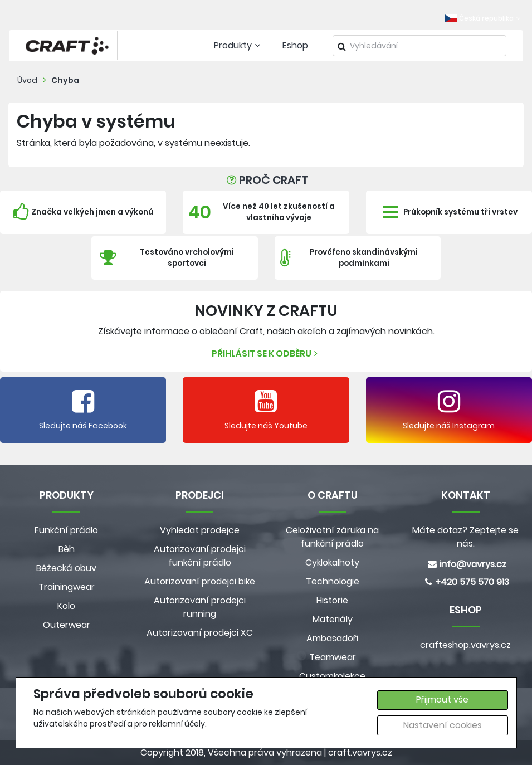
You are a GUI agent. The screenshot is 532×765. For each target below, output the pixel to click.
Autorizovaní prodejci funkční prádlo (200, 556)
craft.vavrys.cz (360, 752)
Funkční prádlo (66, 530)
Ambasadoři (332, 638)
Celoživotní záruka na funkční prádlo (332, 537)
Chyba (65, 80)
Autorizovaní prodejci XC (200, 633)
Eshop (295, 45)
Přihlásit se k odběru (266, 354)
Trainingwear (67, 587)
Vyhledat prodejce (200, 530)
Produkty (238, 45)
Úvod (27, 80)
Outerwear (67, 625)
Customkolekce (332, 676)
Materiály (333, 619)
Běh (67, 549)
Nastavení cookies (443, 725)
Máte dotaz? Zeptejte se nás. (465, 537)
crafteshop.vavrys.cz (465, 645)
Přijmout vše (442, 700)
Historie (332, 600)
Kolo (66, 606)
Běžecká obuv (66, 568)
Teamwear (333, 657)
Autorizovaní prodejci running (200, 607)
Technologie (333, 581)
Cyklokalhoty (332, 562)
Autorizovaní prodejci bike (200, 581)
